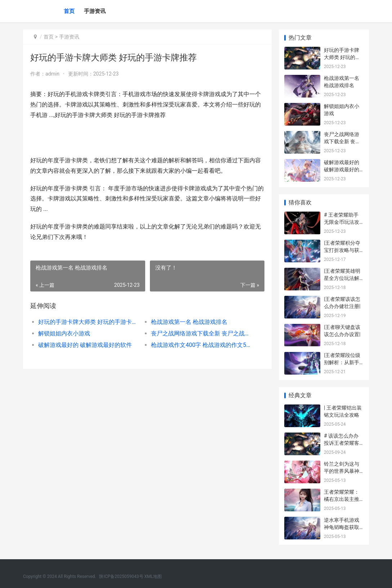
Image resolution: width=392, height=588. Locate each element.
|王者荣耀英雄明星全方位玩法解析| (342, 278)
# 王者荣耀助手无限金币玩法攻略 (342, 222)
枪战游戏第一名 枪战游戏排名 (189, 322)
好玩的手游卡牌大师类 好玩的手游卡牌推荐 (89, 322)
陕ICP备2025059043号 (121, 576)
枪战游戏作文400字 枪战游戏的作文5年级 (202, 345)
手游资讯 (95, 11)
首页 (69, 11)
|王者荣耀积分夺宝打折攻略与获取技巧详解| (342, 250)
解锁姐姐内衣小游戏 (64, 333)
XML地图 (153, 576)
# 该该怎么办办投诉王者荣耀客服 (342, 443)
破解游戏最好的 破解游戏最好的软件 (85, 345)
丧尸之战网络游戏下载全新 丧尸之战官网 (202, 333)
